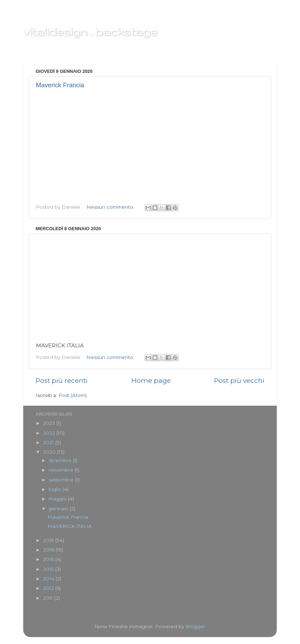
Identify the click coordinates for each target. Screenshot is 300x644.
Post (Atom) (73, 395)
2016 (49, 559)
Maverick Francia (60, 85)
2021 (49, 442)
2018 (49, 550)
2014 (49, 579)
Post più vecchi (239, 381)
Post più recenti (62, 381)
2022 (50, 433)
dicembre (61, 460)
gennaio (59, 509)
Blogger (195, 626)
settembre (62, 480)
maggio (58, 499)
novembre (62, 470)
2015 (49, 569)
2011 (49, 598)
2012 (49, 588)
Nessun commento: (111, 207)
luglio (56, 489)
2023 (50, 423)
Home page (151, 381)
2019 (49, 540)
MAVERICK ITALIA (70, 526)
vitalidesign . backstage (90, 31)
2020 (50, 452)
